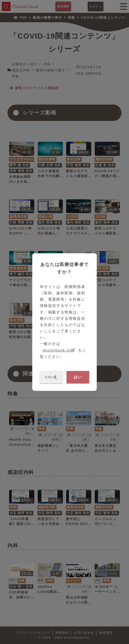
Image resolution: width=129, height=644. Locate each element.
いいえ (51, 377)
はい (78, 377)
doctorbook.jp (56, 350)
